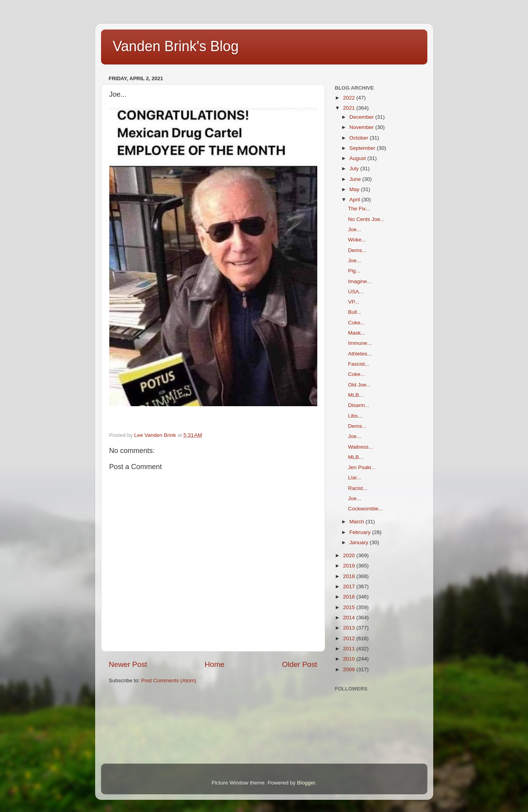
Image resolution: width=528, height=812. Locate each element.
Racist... (358, 488)
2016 (350, 597)
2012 (350, 638)
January (360, 542)
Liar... (354, 478)
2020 (350, 555)
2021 (350, 108)
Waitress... (360, 447)
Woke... (357, 240)
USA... (356, 292)
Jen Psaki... (362, 467)
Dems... (357, 250)
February (361, 532)
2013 (350, 628)
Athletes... (360, 354)
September (363, 148)
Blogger (306, 783)
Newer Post (128, 664)
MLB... (356, 395)
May (355, 189)
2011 (350, 649)
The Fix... (359, 209)
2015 (350, 607)
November (362, 127)
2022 (350, 98)
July (355, 168)
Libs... (355, 416)
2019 (350, 566)
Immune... (360, 343)
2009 (350, 669)
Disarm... (359, 405)
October (360, 138)
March (358, 522)
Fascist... (359, 364)
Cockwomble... (365, 509)
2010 (350, 659)
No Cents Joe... (366, 219)
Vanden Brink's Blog (176, 46)
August (359, 158)
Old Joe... (359, 385)
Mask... (357, 333)
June (356, 179)
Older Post (299, 664)
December (362, 117)
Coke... (356, 323)
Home (215, 664)
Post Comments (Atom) (169, 680)
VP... (353, 302)
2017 (350, 586)
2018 (350, 576)
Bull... (355, 312)
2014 (350, 618)
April (356, 200)
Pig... (354, 271)
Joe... (354, 229)
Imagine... (360, 281)
